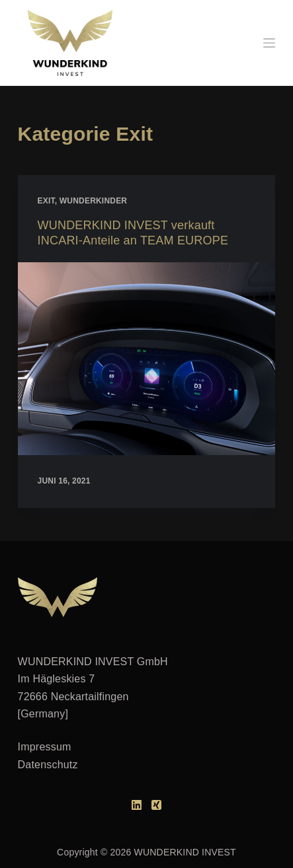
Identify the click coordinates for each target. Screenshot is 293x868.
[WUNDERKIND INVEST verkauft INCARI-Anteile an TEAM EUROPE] (147, 359)
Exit (46, 201)
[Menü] (269, 43)
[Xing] (156, 805)
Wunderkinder (93, 201)
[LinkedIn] (137, 805)
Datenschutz (48, 765)
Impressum (45, 747)
